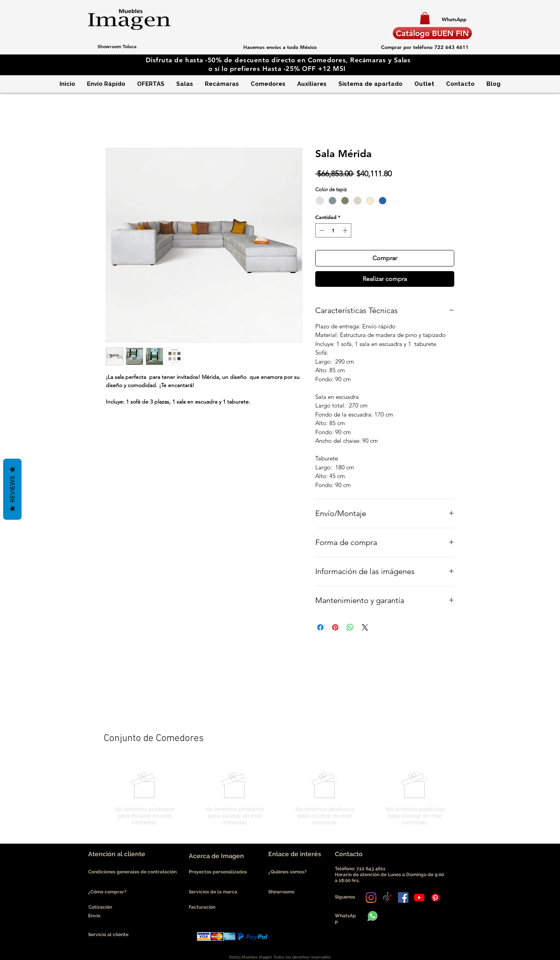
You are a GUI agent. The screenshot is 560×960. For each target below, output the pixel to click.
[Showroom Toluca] (117, 46)
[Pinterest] (435, 898)
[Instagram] (371, 898)
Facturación (202, 907)
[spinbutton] (333, 230)
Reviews (12, 489)
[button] (425, 18)
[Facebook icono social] (403, 898)
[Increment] (346, 230)
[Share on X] (365, 627)
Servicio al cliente (108, 935)
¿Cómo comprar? (107, 892)
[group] (280, 799)
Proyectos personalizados (218, 872)
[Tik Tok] (387, 898)
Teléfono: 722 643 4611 (361, 869)
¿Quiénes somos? (288, 872)
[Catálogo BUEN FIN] (432, 33)
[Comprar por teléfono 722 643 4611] (425, 47)
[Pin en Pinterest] (335, 627)
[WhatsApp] (454, 19)
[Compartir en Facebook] (320, 627)
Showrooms (281, 892)
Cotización (100, 907)
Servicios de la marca (213, 892)
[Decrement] (321, 230)
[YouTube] (419, 898)
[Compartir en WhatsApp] (350, 627)
